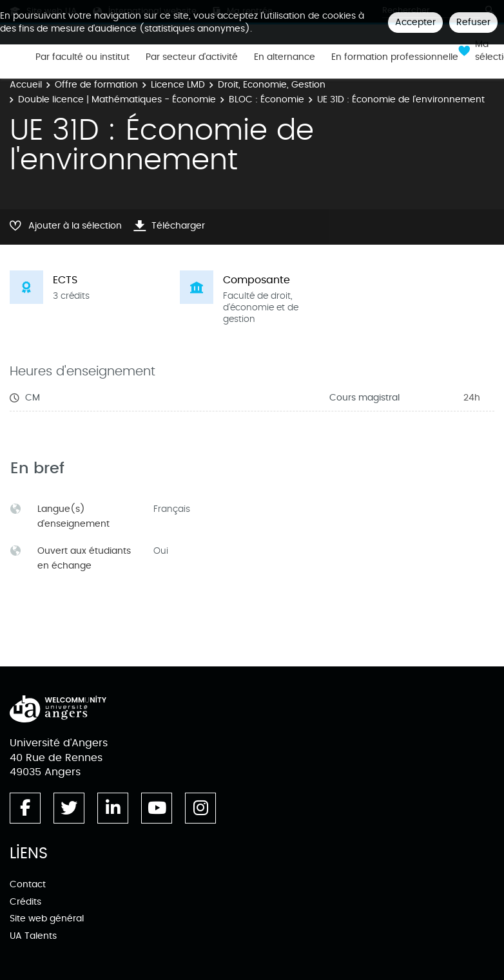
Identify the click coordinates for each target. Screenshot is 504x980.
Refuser (473, 22)
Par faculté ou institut (82, 57)
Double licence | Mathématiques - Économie (117, 99)
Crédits (25, 902)
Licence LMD (178, 85)
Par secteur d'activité (192, 57)
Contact (28, 884)
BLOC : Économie (267, 99)
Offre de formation (96, 85)
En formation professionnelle (395, 57)
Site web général (47, 919)
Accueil (26, 85)
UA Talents (33, 936)
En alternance (285, 57)
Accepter (415, 22)
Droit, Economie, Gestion (272, 85)
